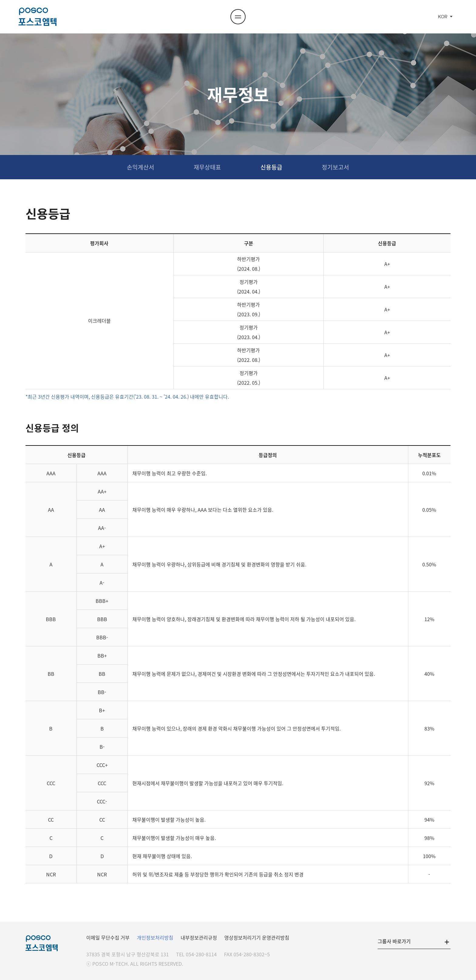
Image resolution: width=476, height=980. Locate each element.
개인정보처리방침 (155, 937)
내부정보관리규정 (199, 937)
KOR (443, 17)
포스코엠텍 (37, 17)
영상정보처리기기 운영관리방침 (257, 937)
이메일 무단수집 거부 (108, 937)
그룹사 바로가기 (394, 941)
